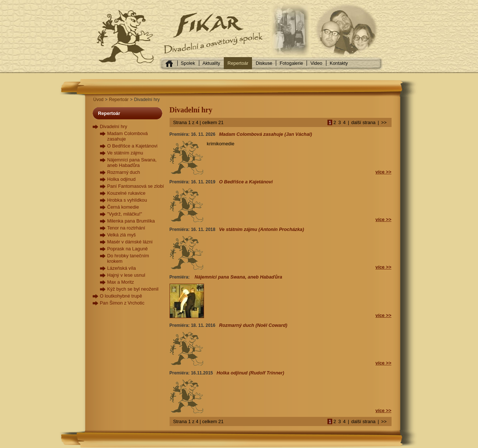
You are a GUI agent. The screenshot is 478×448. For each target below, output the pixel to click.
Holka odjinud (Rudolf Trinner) (250, 373)
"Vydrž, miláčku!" (125, 214)
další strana (363, 122)
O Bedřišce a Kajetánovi (132, 146)
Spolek (188, 63)
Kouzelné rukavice (127, 193)
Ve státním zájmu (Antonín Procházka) (262, 229)
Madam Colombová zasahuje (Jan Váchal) (266, 134)
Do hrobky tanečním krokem (128, 258)
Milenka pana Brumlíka (131, 221)
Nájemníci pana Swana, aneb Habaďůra (132, 163)
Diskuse (264, 63)
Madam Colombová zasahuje (128, 136)
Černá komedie (123, 207)
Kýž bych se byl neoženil (133, 289)
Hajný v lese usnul (126, 275)
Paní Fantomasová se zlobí (136, 186)
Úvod (99, 100)
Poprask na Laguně (128, 249)
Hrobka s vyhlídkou (127, 200)
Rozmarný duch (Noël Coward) (253, 325)
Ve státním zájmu (125, 153)
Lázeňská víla (122, 268)
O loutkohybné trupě (121, 296)
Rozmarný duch (124, 172)
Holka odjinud (122, 179)
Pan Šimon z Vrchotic (122, 303)
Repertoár (238, 63)
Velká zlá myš (122, 235)
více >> (383, 172)
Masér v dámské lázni (130, 242)
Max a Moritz (121, 282)
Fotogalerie (291, 63)
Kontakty (339, 63)
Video (316, 63)
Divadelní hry (114, 126)
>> (384, 122)
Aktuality (211, 63)
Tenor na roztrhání (126, 228)
